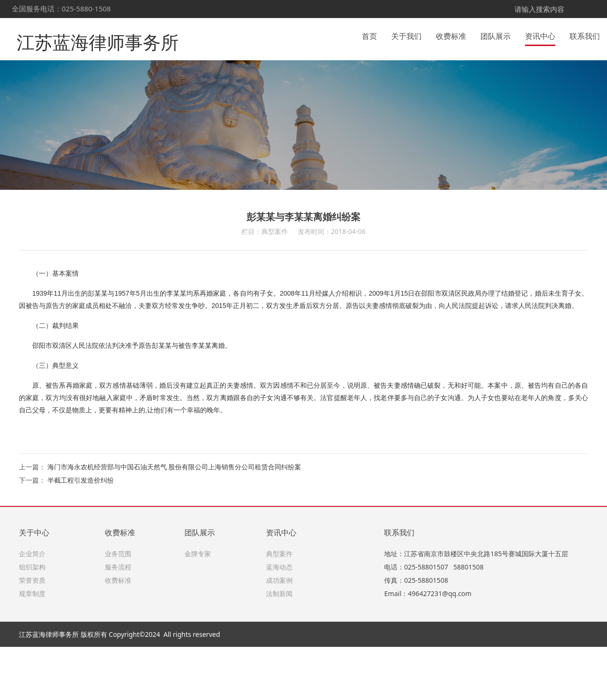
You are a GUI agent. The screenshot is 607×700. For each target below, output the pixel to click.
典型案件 (279, 607)
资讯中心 (540, 35)
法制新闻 (279, 647)
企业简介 (32, 607)
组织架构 (32, 620)
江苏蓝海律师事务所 (85, 35)
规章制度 (32, 647)
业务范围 (118, 607)
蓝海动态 (279, 620)
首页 (369, 35)
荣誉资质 (32, 633)
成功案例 (279, 633)
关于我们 (406, 35)
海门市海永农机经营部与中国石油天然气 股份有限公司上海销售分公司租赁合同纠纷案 (175, 520)
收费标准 (451, 35)
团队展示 (496, 35)
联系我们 (585, 35)
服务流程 (118, 620)
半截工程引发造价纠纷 (81, 533)
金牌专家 (198, 607)
